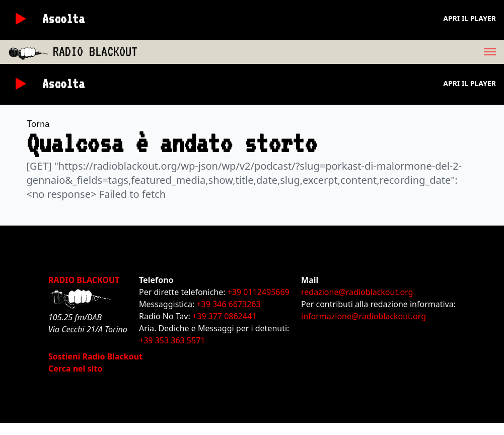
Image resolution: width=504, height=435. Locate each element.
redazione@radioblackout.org (357, 292)
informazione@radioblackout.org (364, 316)
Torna (38, 124)
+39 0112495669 (259, 292)
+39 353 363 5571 (172, 340)
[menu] (321, 52)
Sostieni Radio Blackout (95, 356)
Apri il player (470, 18)
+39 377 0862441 (224, 316)
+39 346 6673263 (228, 304)
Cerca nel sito (75, 369)
